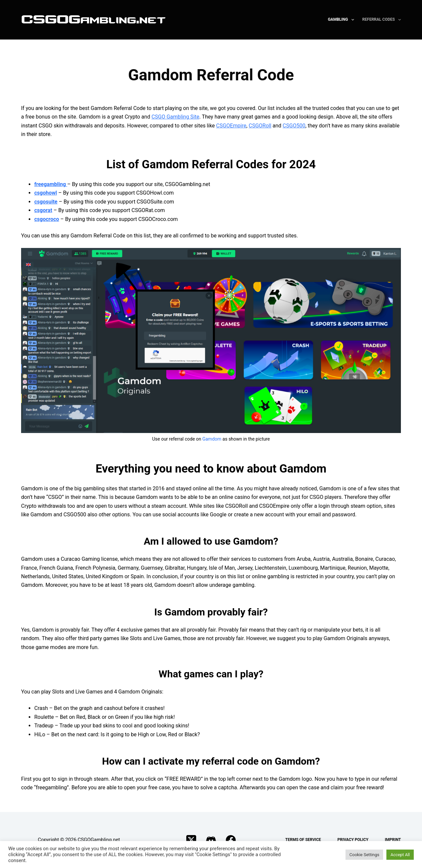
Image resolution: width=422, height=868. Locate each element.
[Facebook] (231, 840)
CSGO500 (294, 126)
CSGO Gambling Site (175, 117)
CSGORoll (260, 126)
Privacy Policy (353, 840)
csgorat (43, 210)
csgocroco (47, 219)
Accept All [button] (400, 855)
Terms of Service (303, 840)
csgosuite (46, 202)
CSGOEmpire (231, 126)
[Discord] (211, 840)
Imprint (393, 840)
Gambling (342, 20)
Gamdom (212, 439)
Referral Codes (382, 20)
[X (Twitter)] (191, 840)
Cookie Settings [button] (364, 855)
